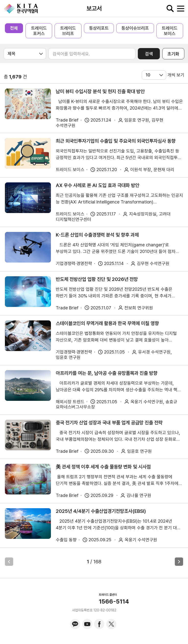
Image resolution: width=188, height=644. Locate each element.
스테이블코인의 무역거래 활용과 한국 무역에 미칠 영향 (107, 323)
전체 (14, 28)
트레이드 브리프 (68, 31)
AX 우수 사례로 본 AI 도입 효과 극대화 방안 (98, 185)
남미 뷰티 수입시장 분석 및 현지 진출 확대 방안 (100, 91)
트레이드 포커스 (39, 31)
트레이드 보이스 (170, 31)
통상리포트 (99, 28)
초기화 (173, 54)
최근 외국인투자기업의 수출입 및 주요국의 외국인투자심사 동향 (116, 141)
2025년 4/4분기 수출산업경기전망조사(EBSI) (101, 511)
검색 (149, 54)
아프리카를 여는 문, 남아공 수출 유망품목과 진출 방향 (107, 373)
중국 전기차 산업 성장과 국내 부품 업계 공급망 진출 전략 (109, 423)
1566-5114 (114, 602)
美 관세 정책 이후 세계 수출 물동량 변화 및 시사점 (103, 467)
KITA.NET (21, 9)
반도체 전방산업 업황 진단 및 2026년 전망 (97, 279)
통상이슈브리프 (135, 28)
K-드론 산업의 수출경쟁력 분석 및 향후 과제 (97, 235)
